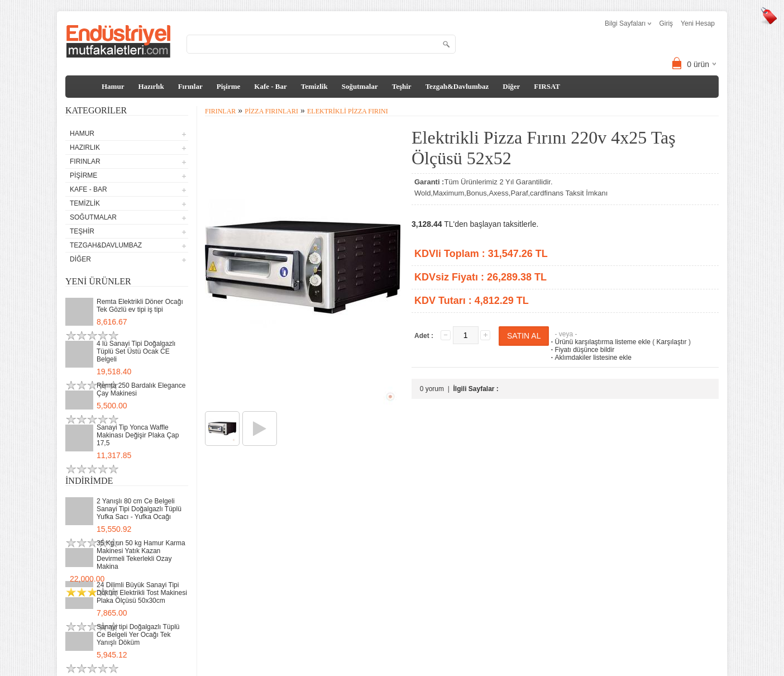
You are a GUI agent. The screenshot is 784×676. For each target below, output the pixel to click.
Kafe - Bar (270, 86)
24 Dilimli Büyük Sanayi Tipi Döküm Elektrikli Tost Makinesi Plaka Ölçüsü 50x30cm (142, 593)
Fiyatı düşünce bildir (582, 350)
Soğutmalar (360, 86)
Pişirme (229, 86)
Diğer (511, 86)
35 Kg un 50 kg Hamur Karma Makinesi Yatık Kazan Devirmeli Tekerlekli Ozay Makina (141, 555)
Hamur (113, 86)
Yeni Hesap (698, 23)
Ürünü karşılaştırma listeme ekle (599, 342)
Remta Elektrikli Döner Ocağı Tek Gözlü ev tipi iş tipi (140, 306)
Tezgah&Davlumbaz (457, 86)
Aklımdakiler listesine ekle (590, 358)
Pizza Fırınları (271, 111)
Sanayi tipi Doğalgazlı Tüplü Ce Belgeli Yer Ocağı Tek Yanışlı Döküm (138, 635)
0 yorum (432, 389)
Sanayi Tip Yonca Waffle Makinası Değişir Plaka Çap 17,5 (138, 435)
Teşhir (402, 86)
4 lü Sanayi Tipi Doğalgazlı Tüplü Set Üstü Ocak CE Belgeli (136, 351)
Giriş (666, 23)
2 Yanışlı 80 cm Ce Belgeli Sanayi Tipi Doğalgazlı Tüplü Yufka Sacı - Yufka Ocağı (139, 509)
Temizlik (314, 86)
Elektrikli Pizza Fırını (348, 111)
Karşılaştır (672, 342)
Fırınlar (190, 86)
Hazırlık (151, 86)
